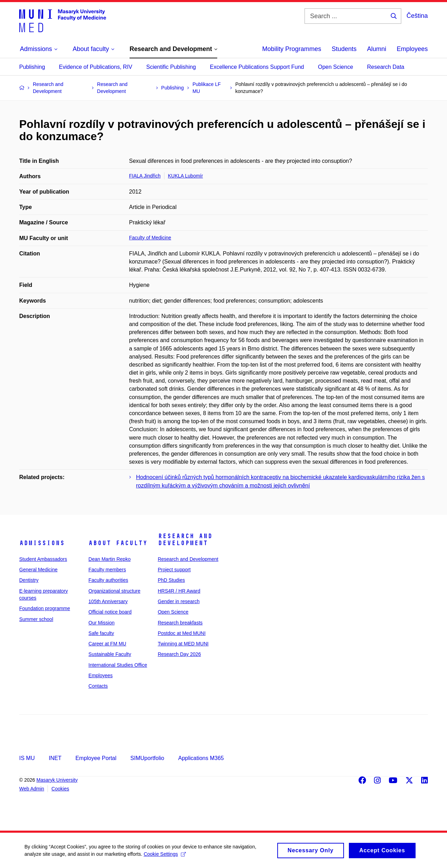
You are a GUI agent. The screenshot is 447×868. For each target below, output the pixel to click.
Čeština (417, 16)
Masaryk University (57, 780)
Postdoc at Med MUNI (182, 633)
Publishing (32, 67)
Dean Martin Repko (109, 559)
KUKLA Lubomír (185, 176)
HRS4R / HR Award (179, 591)
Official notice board (110, 612)
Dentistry (29, 580)
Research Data (386, 67)
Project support (174, 570)
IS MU (27, 758)
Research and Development (185, 540)
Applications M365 (201, 758)
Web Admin (32, 789)
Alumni (377, 49)
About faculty (118, 543)
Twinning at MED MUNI (183, 644)
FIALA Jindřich (145, 176)
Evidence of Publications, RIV (96, 67)
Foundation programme (45, 608)
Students (344, 49)
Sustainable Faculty (110, 654)
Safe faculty (101, 633)
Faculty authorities (108, 580)
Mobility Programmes (292, 49)
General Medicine (38, 570)
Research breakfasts (180, 623)
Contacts (98, 686)
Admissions (42, 543)
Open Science (336, 67)
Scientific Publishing (171, 67)
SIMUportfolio (147, 758)
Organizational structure (114, 591)
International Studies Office (118, 665)
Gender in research (179, 601)
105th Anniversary (108, 601)
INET (55, 758)
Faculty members (107, 570)
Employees (412, 49)
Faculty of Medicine (150, 238)
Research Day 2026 (179, 654)
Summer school (36, 619)
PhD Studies (171, 580)
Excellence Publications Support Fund (257, 67)
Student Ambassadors (43, 559)
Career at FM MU (107, 644)
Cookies (60, 789)
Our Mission (101, 623)
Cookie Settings (165, 856)
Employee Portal (96, 758)
